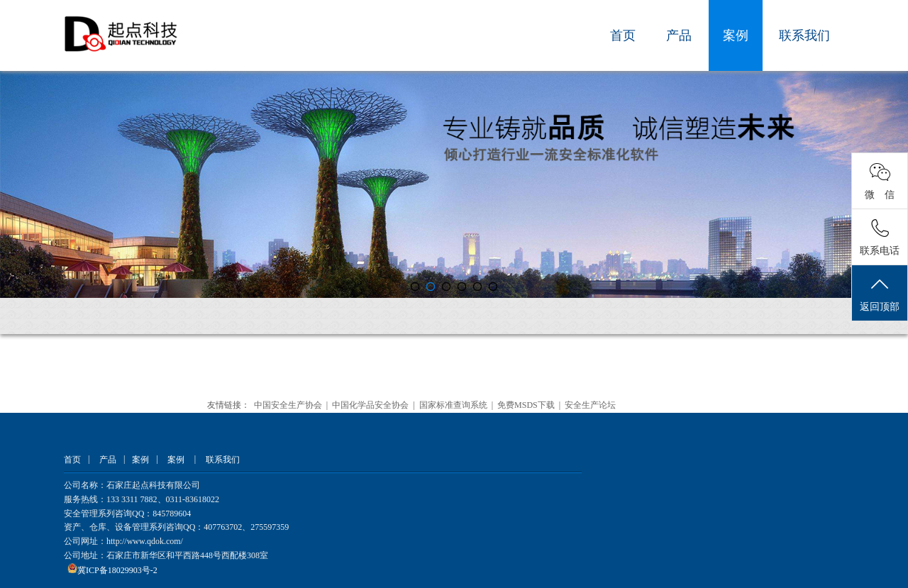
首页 (623, 35)
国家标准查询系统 (453, 405)
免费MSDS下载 (526, 405)
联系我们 (804, 35)
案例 (736, 35)
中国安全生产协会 (288, 405)
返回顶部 (880, 294)
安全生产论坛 (590, 405)
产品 (679, 35)
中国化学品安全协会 (370, 405)
